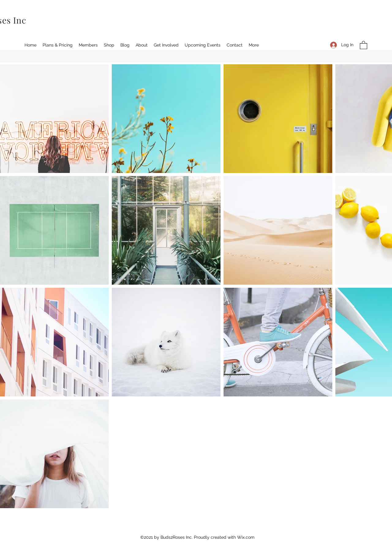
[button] (364, 45)
